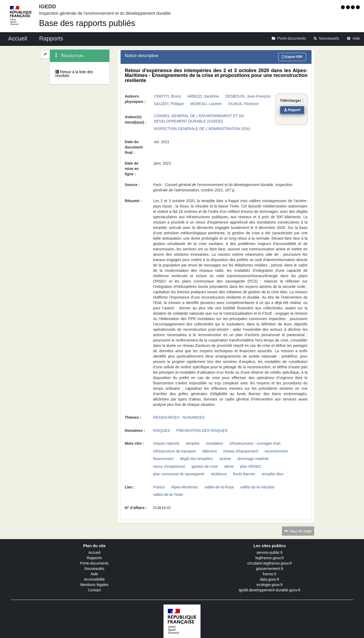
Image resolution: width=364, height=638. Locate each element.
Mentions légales (94, 585)
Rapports (94, 558)
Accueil (94, 552)
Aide (94, 574)
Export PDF (292, 57)
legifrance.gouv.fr (270, 558)
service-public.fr (270, 552)
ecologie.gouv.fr (270, 585)
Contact (94, 590)
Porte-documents (94, 563)
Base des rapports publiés (87, 23)
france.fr (270, 574)
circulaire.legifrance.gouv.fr (270, 563)
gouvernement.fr (270, 569)
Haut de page (298, 531)
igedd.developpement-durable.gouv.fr (270, 590)
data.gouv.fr (270, 579)
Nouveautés (94, 569)
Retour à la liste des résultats (74, 74)
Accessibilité (94, 579)
